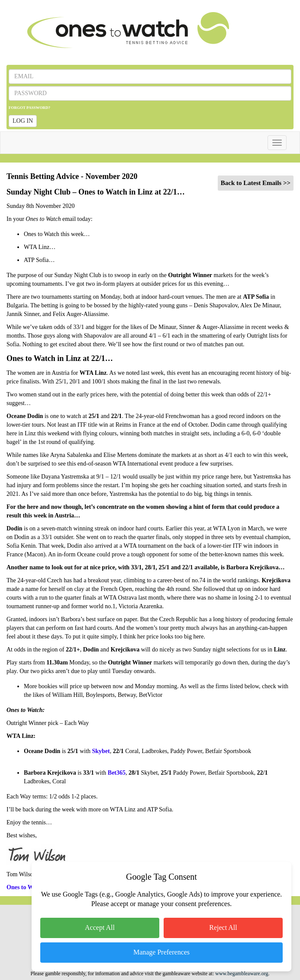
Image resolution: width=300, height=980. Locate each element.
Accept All (100, 927)
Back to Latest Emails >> (256, 183)
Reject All (223, 927)
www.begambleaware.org (242, 974)
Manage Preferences (161, 952)
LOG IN (23, 121)
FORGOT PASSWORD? (29, 108)
